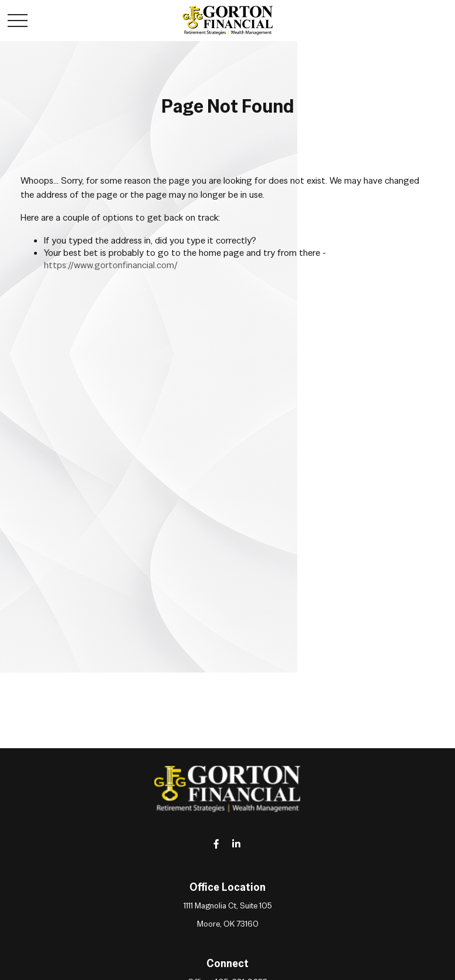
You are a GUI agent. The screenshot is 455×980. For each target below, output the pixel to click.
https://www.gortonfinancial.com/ (111, 265)
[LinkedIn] (237, 844)
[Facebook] (217, 844)
